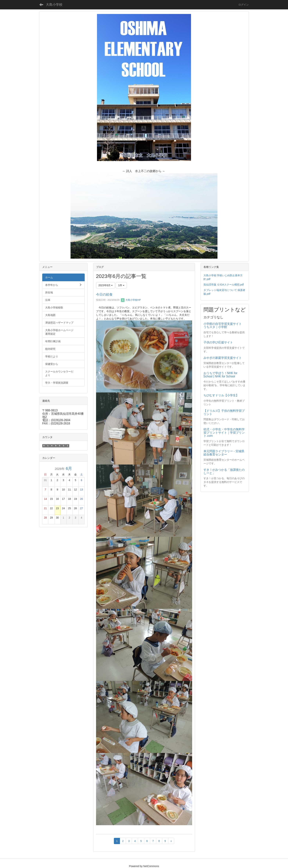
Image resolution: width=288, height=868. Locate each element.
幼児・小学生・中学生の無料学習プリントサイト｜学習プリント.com (224, 433)
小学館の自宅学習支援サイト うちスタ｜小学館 (224, 325)
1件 (121, 285)
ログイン (244, 5)
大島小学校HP (131, 300)
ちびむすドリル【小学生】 (221, 395)
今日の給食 (104, 294)
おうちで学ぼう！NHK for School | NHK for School (220, 375)
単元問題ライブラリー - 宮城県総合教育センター (224, 453)
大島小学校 (54, 5)
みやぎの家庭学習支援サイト (223, 358)
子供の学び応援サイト (218, 342)
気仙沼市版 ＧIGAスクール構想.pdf (224, 285)
